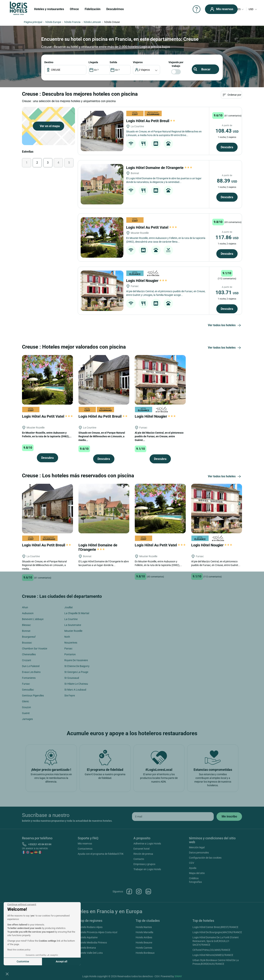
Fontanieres (29, 678)
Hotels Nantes (144, 927)
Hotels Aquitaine (88, 937)
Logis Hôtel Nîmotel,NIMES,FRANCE (213, 955)
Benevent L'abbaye (33, 619)
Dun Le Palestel (31, 666)
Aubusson (28, 613)
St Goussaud (72, 678)
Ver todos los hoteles (225, 325)
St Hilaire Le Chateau (76, 684)
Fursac (26, 684)
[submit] (229, 817)
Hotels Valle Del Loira (91, 953)
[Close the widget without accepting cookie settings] (22, 905)
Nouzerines (71, 643)
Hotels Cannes (144, 948)
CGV (192, 863)
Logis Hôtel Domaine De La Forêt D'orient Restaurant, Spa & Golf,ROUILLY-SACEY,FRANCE (216, 941)
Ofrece (74, 9)
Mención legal (197, 847)
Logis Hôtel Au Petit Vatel (152, 227)
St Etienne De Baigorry (77, 666)
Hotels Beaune (144, 943)
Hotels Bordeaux (145, 953)
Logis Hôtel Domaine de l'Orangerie (159, 168)
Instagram (139, 891)
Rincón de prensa (143, 854)
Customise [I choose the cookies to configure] (23, 961)
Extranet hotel (141, 849)
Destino (49, 62)
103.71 (227, 292)
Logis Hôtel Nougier (147, 281)
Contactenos (85, 849)
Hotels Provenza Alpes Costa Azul (98, 932)
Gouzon (26, 707)
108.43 (227, 131)
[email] (173, 817)
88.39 (227, 181)
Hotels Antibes (144, 937)
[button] (7, 974)
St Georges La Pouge (76, 672)
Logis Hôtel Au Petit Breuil (151, 121)
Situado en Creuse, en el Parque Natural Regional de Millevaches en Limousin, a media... (102, 436)
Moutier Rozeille (73, 631)
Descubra (227, 147)
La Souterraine (73, 625)
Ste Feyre (70, 696)
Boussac (27, 643)
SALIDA (113, 62)
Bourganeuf (29, 637)
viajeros (138, 62)
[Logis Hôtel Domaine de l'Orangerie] (102, 184)
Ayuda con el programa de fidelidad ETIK (101, 854)
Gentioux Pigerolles (33, 696)
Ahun (25, 607)
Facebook (129, 891)
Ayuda (193, 868)
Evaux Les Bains (31, 672)
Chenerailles (29, 654)
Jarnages (27, 719)
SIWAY (178, 976)
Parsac (68, 648)
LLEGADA (93, 62)
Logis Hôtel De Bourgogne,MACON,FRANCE (217, 932)
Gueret (26, 713)
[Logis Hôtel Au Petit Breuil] (102, 131)
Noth (67, 637)
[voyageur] (147, 70)
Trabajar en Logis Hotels (147, 869)
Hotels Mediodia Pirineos (93, 943)
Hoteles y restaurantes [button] (49, 9)
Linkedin (148, 891)
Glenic (25, 701)
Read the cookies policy (19, 950)
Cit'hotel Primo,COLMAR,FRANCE (211, 950)
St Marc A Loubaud (75, 690)
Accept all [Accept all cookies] (62, 961)
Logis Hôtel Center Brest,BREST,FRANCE (215, 927)
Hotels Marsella (144, 932)
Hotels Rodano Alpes (91, 927)
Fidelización (93, 9)
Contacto (139, 859)
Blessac (26, 625)
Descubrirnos (115, 9)
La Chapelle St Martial (77, 613)
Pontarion (70, 654)
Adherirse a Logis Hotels (147, 844)
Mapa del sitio (197, 873)
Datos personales (199, 853)
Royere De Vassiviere (76, 660)
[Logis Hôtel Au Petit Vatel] (102, 237)
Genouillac (28, 690)
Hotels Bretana (87, 948)
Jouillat (69, 607)
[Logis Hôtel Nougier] (102, 291)
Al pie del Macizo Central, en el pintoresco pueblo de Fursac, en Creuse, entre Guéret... (159, 436)
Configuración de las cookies (205, 858)
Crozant (27, 660)
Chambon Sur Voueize (35, 648)
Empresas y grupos (144, 864)
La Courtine (71, 619)
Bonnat (26, 631)
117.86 (227, 237)
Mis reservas (85, 844)
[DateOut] (120, 70)
